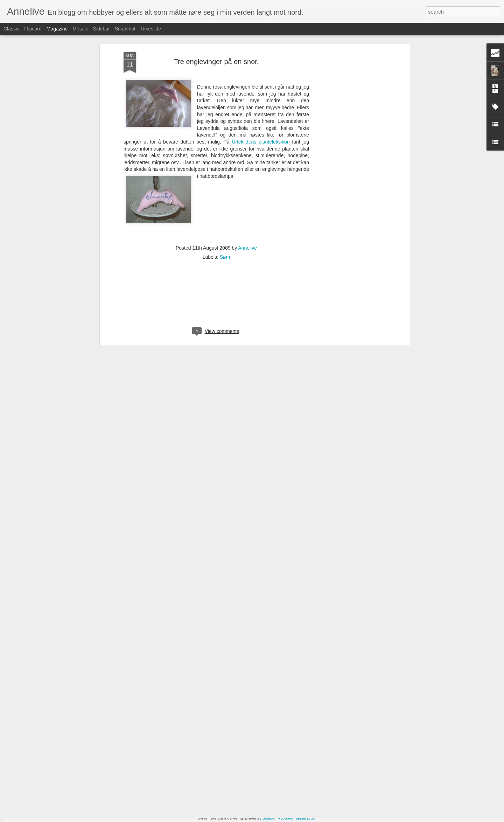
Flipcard (33, 29)
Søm (225, 203)
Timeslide (151, 29)
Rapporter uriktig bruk (296, 818)
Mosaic (80, 29)
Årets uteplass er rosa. (210, 735)
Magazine (57, 29)
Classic (11, 29)
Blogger (269, 818)
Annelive (247, 194)
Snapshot (125, 29)
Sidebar (101, 29)
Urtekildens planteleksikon (262, 88)
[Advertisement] (348, 108)
